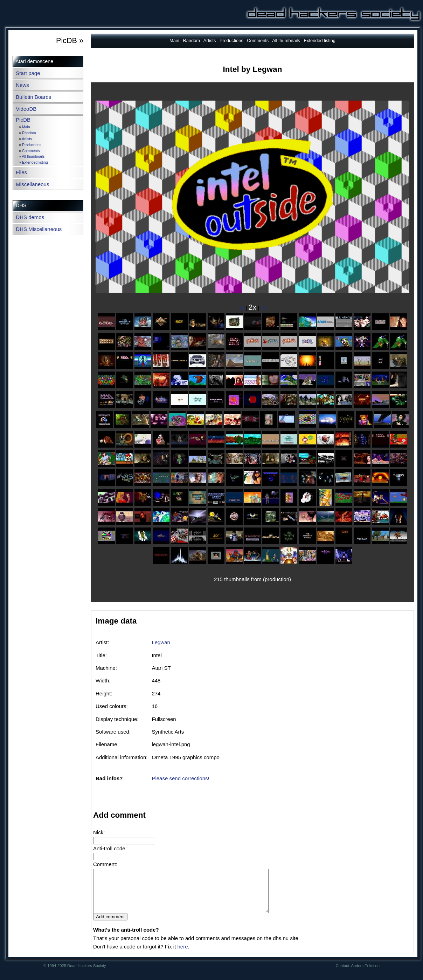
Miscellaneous (32, 184)
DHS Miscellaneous (39, 229)
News (22, 85)
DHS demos (30, 217)
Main (26, 127)
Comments (31, 151)
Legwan (161, 642)
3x (264, 308)
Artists (27, 139)
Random (29, 133)
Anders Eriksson (365, 974)
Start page (28, 73)
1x (242, 308)
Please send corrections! (180, 778)
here (182, 955)
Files (21, 172)
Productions (32, 145)
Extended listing (35, 162)
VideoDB (26, 109)
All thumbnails (33, 156)
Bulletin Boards (33, 97)
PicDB (23, 120)
